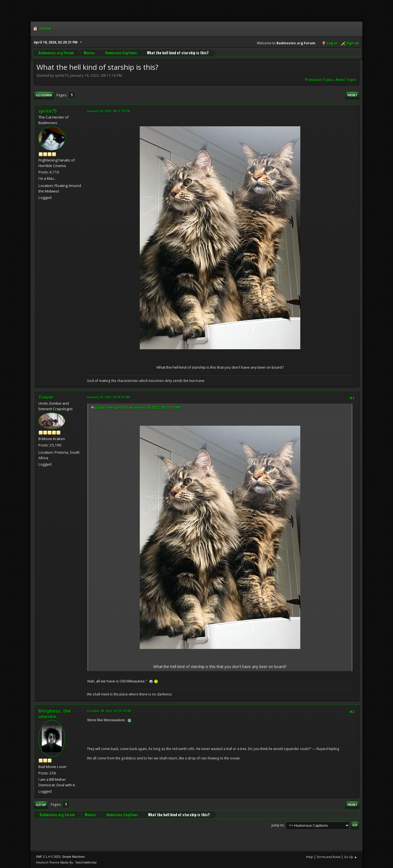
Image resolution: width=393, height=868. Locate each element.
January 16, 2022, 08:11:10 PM (108, 111)
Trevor (46, 397)
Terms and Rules (329, 857)
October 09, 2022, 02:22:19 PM (109, 711)
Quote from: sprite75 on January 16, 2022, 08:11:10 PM (138, 408)
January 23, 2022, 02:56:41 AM (108, 397)
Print (352, 95)
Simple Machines (73, 857)
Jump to (278, 825)
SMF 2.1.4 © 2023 (48, 857)
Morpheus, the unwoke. (55, 714)
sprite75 (48, 111)
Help (310, 857)
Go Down (44, 95)
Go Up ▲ (351, 857)
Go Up (41, 805)
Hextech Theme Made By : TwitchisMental (66, 862)
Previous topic (319, 80)
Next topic (346, 80)
